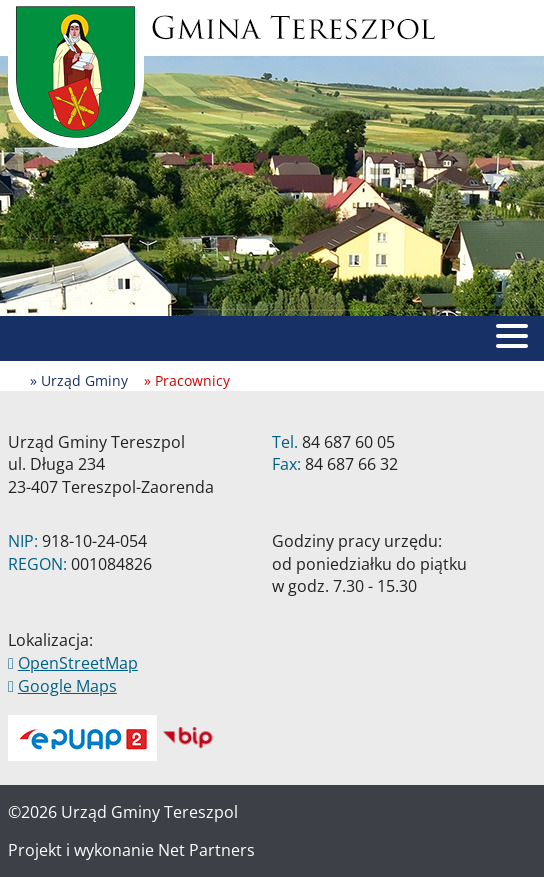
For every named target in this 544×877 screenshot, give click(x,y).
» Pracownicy (187, 380)
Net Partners (206, 850)
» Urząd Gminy (79, 380)
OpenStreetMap (78, 663)
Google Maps (67, 686)
